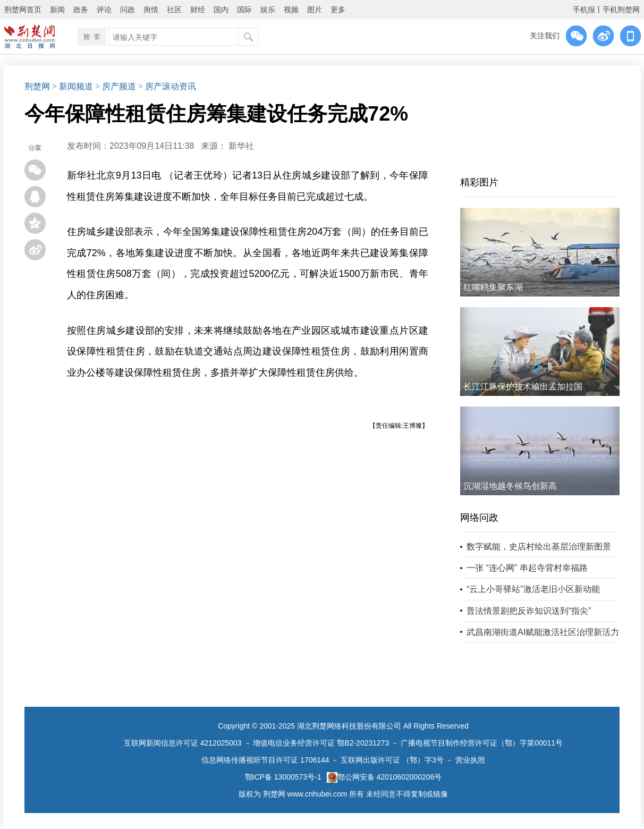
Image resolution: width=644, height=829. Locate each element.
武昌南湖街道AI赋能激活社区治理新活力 (543, 632)
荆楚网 (37, 86)
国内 (221, 10)
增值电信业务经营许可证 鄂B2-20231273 (321, 743)
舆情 (151, 10)
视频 (291, 10)
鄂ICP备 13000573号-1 (283, 777)
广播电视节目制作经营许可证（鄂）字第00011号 (482, 743)
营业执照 (470, 760)
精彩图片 (479, 182)
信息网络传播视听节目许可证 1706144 (265, 760)
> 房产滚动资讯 (167, 86)
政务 (81, 10)
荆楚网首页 (23, 10)
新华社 (241, 146)
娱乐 (268, 10)
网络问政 (479, 518)
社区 (174, 10)
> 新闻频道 (73, 86)
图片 (315, 10)
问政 (128, 10)
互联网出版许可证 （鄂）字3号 (392, 760)
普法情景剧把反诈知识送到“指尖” (529, 611)
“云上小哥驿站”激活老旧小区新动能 (533, 589)
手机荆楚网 (621, 10)
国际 (244, 10)
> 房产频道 (116, 86)
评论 (104, 10)
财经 (198, 10)
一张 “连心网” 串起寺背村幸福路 (527, 568)
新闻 (57, 10)
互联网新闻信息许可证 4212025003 (183, 743)
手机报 (584, 10)
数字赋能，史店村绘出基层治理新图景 (539, 547)
